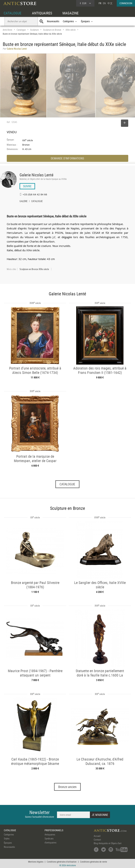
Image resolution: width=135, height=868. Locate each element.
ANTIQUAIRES (42, 13)
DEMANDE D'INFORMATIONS (67, 158)
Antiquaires (50, 834)
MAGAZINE (71, 13)
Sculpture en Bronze (52, 30)
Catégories (9, 834)
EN (104, 3)
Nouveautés (53, 21)
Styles (7, 838)
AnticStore (7, 30)
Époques (8, 843)
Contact (97, 840)
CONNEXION (126, 3)
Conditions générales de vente (94, 862)
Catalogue (21, 30)
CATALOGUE (13, 13)
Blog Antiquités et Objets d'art (108, 843)
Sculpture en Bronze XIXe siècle (34, 269)
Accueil (97, 836)
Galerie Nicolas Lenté (36, 175)
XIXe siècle (71, 30)
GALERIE (23, 202)
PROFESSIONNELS (54, 830)
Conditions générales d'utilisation (62, 862)
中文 (110, 3)
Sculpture (34, 30)
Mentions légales (36, 862)
